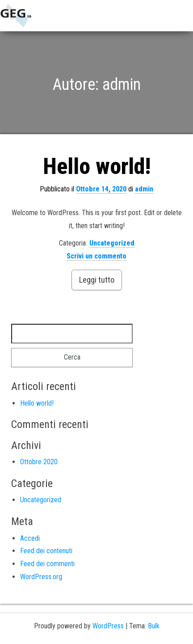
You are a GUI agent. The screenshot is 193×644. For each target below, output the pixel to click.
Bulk (154, 626)
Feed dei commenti (47, 564)
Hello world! (97, 166)
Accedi (30, 538)
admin (144, 189)
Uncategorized (112, 243)
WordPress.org (41, 577)
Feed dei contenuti (46, 551)
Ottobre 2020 (39, 462)
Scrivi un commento (96, 256)
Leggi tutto (97, 280)
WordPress (108, 626)
